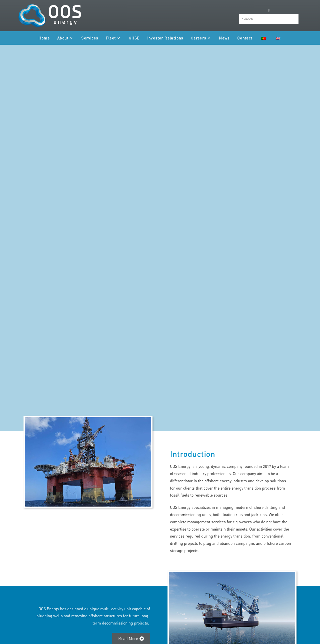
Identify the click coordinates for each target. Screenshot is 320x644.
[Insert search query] (269, 19)
